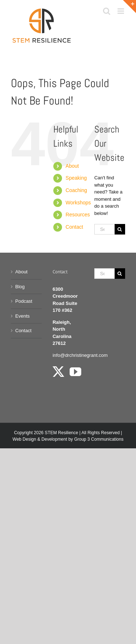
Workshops (78, 203)
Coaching (76, 190)
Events (22, 316)
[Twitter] (58, 372)
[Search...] (104, 229)
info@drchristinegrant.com (80, 355)
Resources (78, 215)
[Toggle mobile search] (107, 11)
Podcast (24, 301)
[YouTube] (75, 372)
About (72, 166)
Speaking (76, 178)
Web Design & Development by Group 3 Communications (68, 439)
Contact (74, 227)
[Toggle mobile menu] (121, 11)
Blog (20, 287)
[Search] (120, 229)
